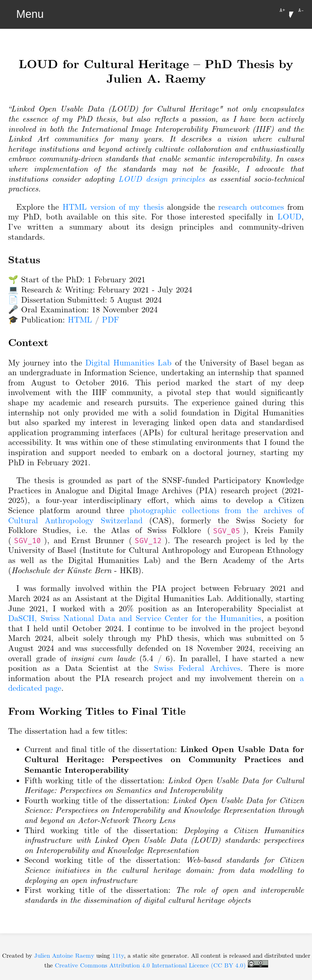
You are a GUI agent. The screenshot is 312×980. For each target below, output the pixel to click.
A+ (282, 10)
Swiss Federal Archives (197, 668)
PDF (110, 320)
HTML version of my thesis (113, 207)
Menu (30, 14)
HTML (80, 320)
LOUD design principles (161, 179)
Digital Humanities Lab (128, 363)
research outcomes (251, 207)
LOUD (289, 217)
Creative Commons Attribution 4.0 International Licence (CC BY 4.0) (161, 965)
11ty (118, 956)
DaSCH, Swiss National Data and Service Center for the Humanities (135, 618)
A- (301, 10)
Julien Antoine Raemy (64, 956)
